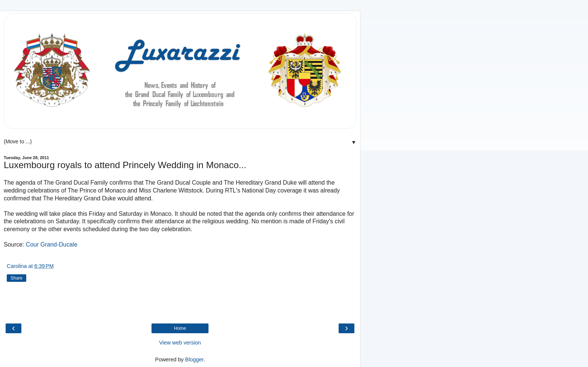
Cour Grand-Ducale (52, 244)
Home (180, 328)
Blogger (194, 359)
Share (16, 278)
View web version (180, 343)
